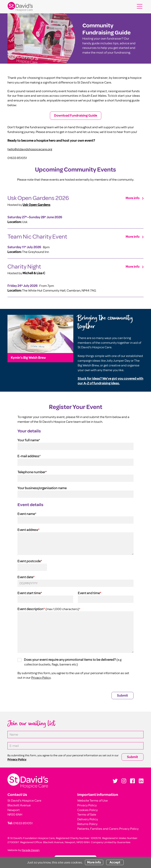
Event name (27, 514)
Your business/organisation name (42, 488)
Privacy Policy (41, 678)
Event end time (90, 593)
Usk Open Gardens (36, 205)
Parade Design (31, 850)
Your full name (29, 440)
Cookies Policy (87, 810)
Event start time (30, 593)
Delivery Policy (88, 819)
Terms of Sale (87, 815)
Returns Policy (87, 824)
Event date (26, 577)
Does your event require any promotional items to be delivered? (70, 660)
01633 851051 (23, 823)
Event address (29, 530)
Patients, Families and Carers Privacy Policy (108, 829)
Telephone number (32, 472)
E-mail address (29, 456)
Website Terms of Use (93, 801)
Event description (31, 609)
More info (133, 198)
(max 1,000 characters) (63, 609)
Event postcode (30, 561)
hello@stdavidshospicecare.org (30, 149)
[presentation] (47, 692)
